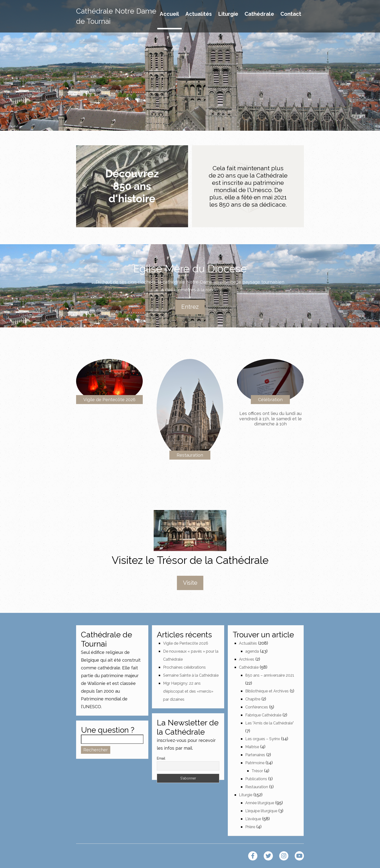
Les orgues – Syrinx (263, 739)
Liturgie (228, 14)
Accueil (169, 14)
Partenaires (255, 755)
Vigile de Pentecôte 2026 (109, 400)
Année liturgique (260, 803)
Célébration (270, 400)
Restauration (190, 455)
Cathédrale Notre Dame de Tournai (116, 16)
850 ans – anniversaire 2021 (270, 675)
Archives (247, 659)
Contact (291, 14)
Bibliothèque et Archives (267, 691)
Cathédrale (259, 14)
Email (161, 758)
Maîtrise (252, 747)
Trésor (257, 771)
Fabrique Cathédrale (263, 715)
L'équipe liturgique (261, 811)
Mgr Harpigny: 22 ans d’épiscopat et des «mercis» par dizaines (188, 691)
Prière (250, 827)
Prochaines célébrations (184, 667)
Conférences (257, 707)
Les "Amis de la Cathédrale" (269, 723)
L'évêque (253, 819)
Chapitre (253, 699)
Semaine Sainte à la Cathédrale (191, 675)
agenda (252, 651)
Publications (256, 779)
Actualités (199, 14)
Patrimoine (255, 763)
